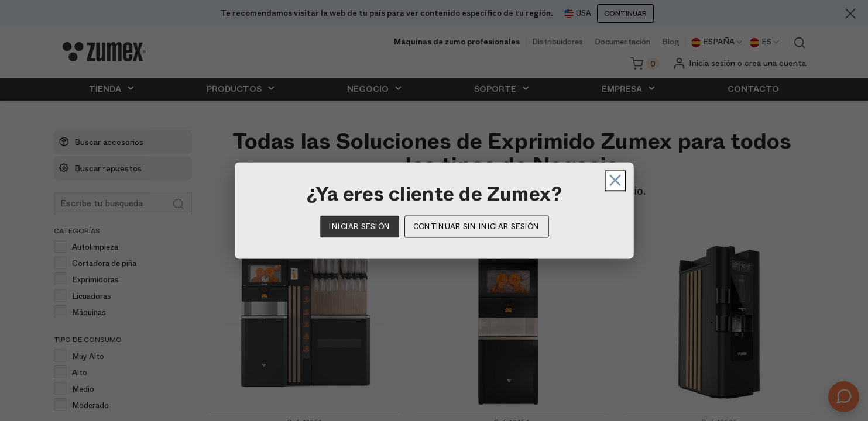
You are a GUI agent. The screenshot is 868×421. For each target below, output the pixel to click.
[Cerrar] (574, 181)
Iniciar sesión (359, 226)
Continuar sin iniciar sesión (476, 226)
